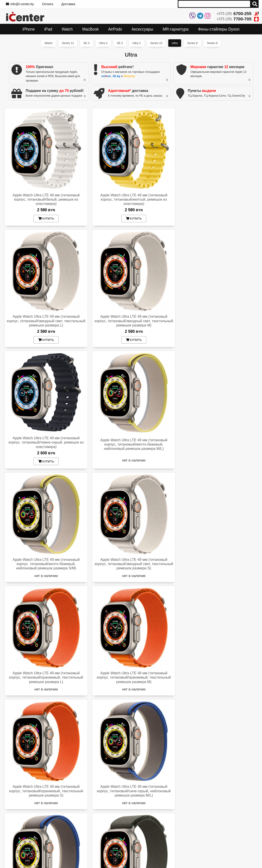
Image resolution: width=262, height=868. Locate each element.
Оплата (48, 4)
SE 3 (87, 43)
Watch (49, 43)
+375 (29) (238, 14)
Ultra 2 (137, 43)
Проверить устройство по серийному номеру (38, 817)
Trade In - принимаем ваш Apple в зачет (32, 856)
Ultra (175, 43)
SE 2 (120, 43)
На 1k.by (178, 853)
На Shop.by (180, 858)
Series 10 (156, 43)
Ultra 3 (103, 43)
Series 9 (192, 43)
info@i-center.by (20, 4)
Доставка (68, 4)
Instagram (180, 828)
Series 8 (212, 43)
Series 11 (68, 43)
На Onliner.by (181, 847)
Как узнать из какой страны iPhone (28, 822)
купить (45, 216)
